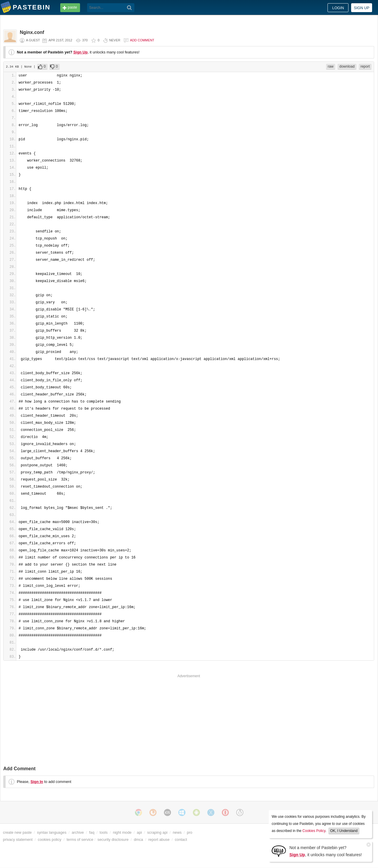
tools (104, 832)
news (177, 832)
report (365, 66)
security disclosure (113, 839)
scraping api (157, 832)
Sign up (362, 8)
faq (92, 832)
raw (331, 66)
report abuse (159, 839)
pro (190, 832)
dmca (138, 839)
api (139, 832)
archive (78, 832)
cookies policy (50, 839)
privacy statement (18, 839)
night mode (122, 832)
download (347, 66)
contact (181, 839)
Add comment (142, 40)
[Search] (129, 8)
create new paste (17, 832)
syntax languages (52, 832)
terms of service (80, 839)
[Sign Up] (279, 851)
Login (338, 8)
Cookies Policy (314, 831)
